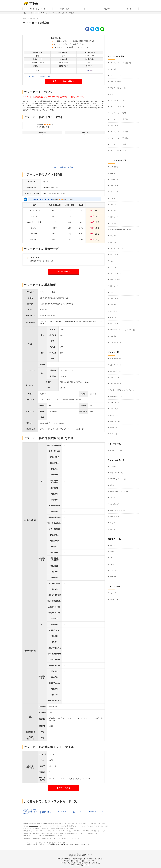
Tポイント (114, 434)
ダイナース (114, 192)
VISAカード (114, 179)
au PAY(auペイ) (116, 504)
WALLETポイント (116, 377)
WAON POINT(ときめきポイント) (122, 390)
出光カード (114, 286)
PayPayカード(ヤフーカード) (120, 229)
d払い (112, 485)
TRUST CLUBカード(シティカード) (122, 330)
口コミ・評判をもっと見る (64, 167)
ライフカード (115, 267)
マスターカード (116, 198)
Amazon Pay (114, 516)
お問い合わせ (96, 863)
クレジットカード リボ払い (120, 138)
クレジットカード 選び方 (119, 107)
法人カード (114, 125)
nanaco (113, 545)
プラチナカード (116, 75)
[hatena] (97, 29)
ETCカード (114, 94)
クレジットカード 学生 (118, 144)
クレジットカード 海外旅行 (120, 132)
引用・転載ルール (76, 861)
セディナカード (116, 292)
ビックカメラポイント (118, 384)
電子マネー (108, 9)
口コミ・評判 (64, 9)
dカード (113, 317)
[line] (102, 29)
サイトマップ (86, 863)
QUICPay (113, 577)
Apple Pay (114, 593)
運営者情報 (76, 859)
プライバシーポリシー (90, 861)
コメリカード (115, 336)
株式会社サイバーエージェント (62, 845)
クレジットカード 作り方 (119, 100)
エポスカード (115, 242)
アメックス (114, 186)
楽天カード (114, 217)
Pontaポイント (115, 421)
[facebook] (87, 29)
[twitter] (92, 29)
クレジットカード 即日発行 (120, 119)
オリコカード (115, 236)
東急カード (114, 298)
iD (111, 558)
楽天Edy (113, 570)
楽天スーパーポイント (118, 365)
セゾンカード (115, 255)
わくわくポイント (116, 415)
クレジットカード (34, 13)
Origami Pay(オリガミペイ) (120, 491)
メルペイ (113, 498)
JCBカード (114, 173)
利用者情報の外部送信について (71, 863)
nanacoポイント (116, 371)
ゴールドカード (116, 69)
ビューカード (115, 261)
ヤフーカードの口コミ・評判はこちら (37, 76)
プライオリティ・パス (118, 88)
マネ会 (24, 13)
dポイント (114, 428)
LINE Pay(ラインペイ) (118, 479)
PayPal (113, 523)
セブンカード (115, 324)
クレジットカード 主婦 (118, 151)
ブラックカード (116, 82)
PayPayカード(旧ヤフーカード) (50, 13)
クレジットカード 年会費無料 (120, 63)
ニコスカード (115, 305)
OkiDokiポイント (116, 396)
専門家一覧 (85, 859)
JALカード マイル (116, 450)
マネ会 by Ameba (34, 826)
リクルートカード (116, 273)
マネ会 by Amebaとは (64, 859)
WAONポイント (116, 359)
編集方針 (101, 859)
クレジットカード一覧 (37, 9)
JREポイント (115, 402)
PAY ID (113, 529)
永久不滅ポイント (116, 409)
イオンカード (115, 223)
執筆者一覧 (93, 859)
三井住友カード (116, 167)
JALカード (114, 204)
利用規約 (66, 861)
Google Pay (114, 599)
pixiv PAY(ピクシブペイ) (118, 510)
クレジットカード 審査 (118, 113)
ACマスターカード (117, 311)
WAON (113, 564)
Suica (112, 552)
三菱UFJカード (115, 342)
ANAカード (114, 211)
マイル (129, 9)
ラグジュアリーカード (118, 248)
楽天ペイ (113, 466)
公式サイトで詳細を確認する (64, 81)
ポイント (87, 9)
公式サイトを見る (64, 271)
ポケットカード (116, 280)
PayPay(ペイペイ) (116, 473)
